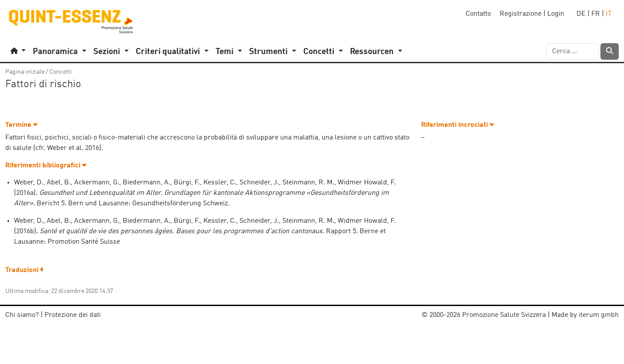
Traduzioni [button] (24, 270)
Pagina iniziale (25, 72)
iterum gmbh (599, 315)
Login (556, 14)
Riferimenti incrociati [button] (458, 125)
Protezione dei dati (73, 315)
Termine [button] (21, 125)
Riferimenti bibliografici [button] (46, 166)
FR (596, 14)
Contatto (478, 14)
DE (581, 14)
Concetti (61, 72)
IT (609, 14)
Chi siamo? (22, 315)
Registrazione (521, 14)
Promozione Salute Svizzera (504, 315)
